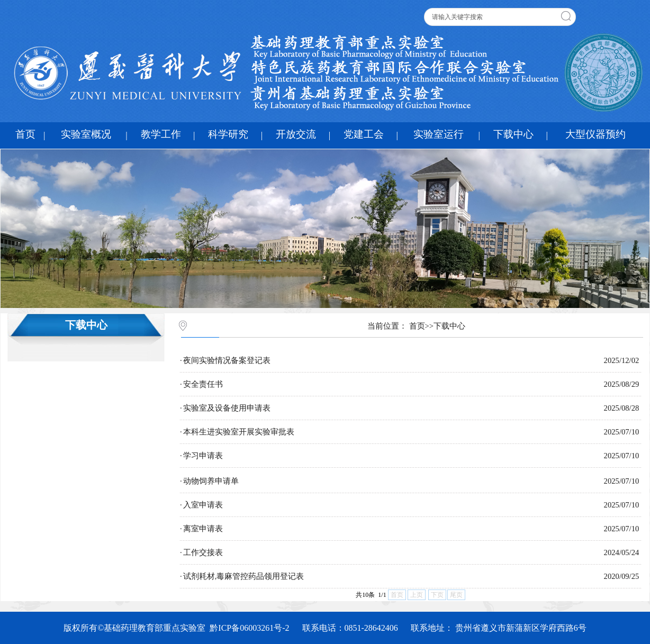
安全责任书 (203, 384)
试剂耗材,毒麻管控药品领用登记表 (244, 576)
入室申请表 (203, 505)
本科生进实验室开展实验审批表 (239, 432)
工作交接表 (203, 552)
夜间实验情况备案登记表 (227, 360)
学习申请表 (203, 456)
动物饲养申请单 (211, 481)
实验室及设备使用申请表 (227, 408)
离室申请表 (203, 529)
